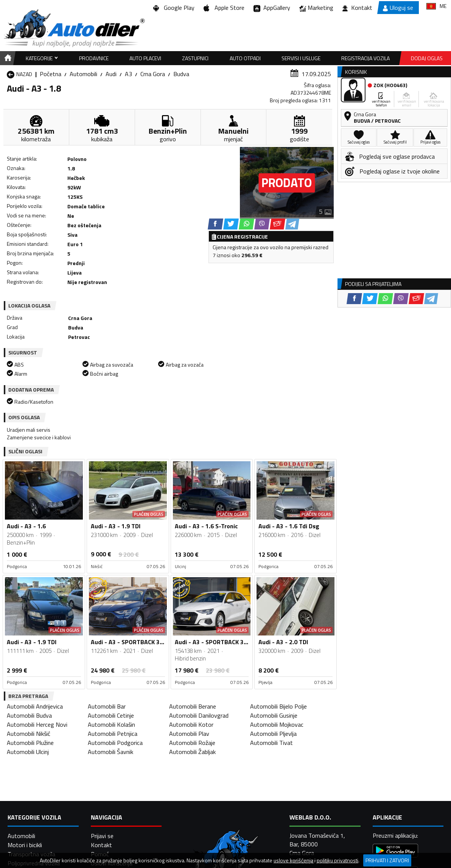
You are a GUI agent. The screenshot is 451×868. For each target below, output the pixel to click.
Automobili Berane (193, 706)
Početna (51, 74)
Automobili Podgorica (115, 743)
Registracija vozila (365, 58)
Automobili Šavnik (110, 752)
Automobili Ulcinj (28, 752)
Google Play (174, 8)
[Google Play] (395, 852)
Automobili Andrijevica (35, 706)
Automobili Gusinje (274, 715)
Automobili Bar (107, 706)
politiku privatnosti (337, 860)
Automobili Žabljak (192, 752)
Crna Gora (153, 74)
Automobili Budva (29, 715)
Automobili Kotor (191, 724)
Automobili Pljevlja (273, 734)
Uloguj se (398, 8)
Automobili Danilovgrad (199, 715)
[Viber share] (262, 224)
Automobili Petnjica (113, 734)
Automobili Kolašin (111, 724)
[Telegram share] (292, 224)
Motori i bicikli (25, 845)
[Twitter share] (231, 224)
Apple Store (224, 8)
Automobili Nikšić (29, 734)
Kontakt (357, 8)
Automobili (83, 74)
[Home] (7, 58)
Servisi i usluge (301, 58)
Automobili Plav (189, 734)
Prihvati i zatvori (387, 860)
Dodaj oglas (427, 58)
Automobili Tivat (271, 743)
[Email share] (278, 224)
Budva (181, 74)
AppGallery (272, 8)
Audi (111, 74)
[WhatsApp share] (246, 224)
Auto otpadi (245, 58)
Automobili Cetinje (111, 715)
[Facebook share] (215, 224)
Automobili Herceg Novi (37, 724)
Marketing (316, 8)
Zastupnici (195, 58)
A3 (128, 74)
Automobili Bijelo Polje (278, 706)
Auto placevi (145, 58)
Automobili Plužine (30, 743)
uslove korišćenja (293, 860)
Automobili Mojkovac (277, 724)
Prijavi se (102, 836)
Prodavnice (94, 58)
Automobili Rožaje (192, 743)
